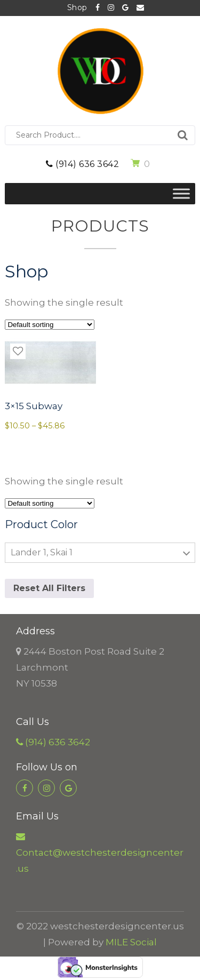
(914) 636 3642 (82, 164)
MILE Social (131, 942)
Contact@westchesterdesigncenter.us (140, 8)
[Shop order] (50, 325)
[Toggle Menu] (181, 193)
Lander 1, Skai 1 (42, 552)
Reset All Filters (49, 588)
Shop (77, 7)
